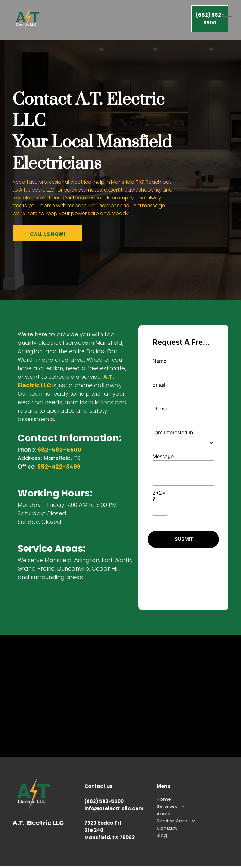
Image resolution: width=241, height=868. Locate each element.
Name (159, 361)
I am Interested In (173, 432)
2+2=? (159, 496)
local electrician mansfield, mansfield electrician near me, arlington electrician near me (120, 696)
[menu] (227, 16)
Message (163, 456)
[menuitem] (190, 799)
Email (159, 385)
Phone (160, 409)
